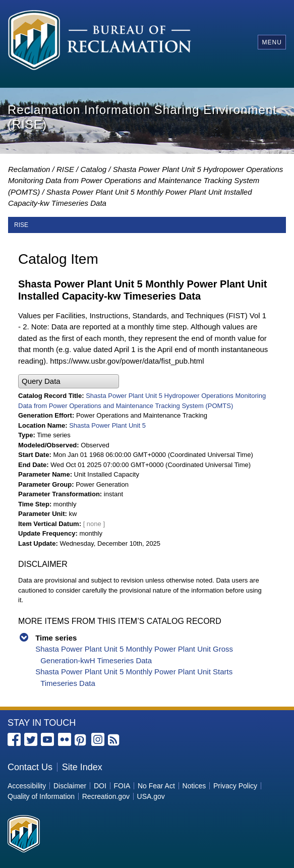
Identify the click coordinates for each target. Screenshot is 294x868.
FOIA (122, 786)
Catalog (93, 169)
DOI (100, 786)
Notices (194, 786)
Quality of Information (41, 796)
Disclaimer (70, 786)
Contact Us (30, 767)
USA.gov (151, 796)
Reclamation (29, 169)
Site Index (82, 767)
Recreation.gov (106, 796)
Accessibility (27, 786)
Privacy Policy (235, 786)
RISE (65, 169)
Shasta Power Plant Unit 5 (107, 425)
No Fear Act (156, 786)
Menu (272, 42)
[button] (69, 382)
